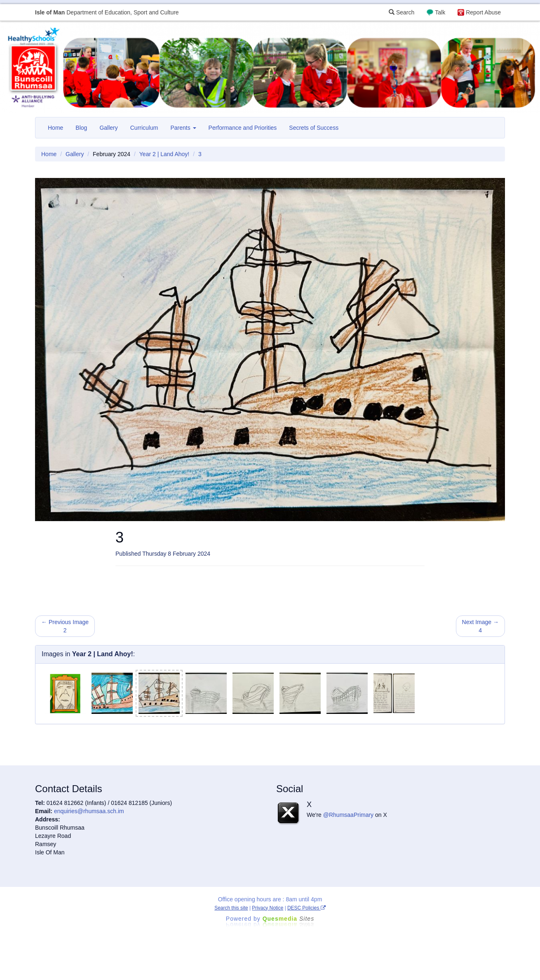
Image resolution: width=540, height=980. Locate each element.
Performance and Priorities (243, 128)
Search (401, 12)
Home (55, 128)
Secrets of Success (314, 128)
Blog (81, 128)
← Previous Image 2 (65, 626)
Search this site (231, 908)
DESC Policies (306, 908)
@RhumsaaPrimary (348, 815)
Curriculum (144, 128)
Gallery (108, 128)
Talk (440, 12)
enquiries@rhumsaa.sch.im (89, 811)
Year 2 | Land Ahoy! (164, 154)
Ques (289, 919)
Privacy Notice (268, 908)
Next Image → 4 (480, 626)
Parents (183, 128)
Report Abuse (483, 12)
